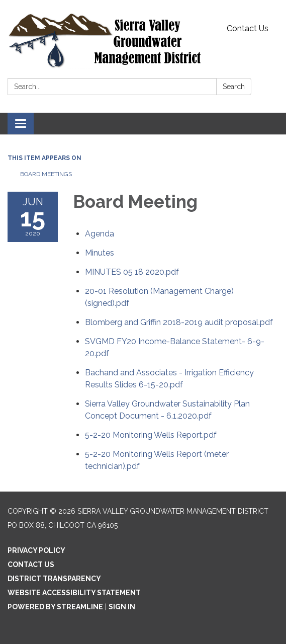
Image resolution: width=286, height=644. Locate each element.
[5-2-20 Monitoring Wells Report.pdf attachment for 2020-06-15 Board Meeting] (151, 435)
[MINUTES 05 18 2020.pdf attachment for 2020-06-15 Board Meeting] (132, 272)
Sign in (122, 607)
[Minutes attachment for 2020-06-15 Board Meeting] (100, 253)
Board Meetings (46, 174)
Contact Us (248, 28)
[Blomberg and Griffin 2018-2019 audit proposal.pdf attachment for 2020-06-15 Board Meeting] (179, 322)
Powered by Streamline (55, 607)
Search (234, 87)
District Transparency (54, 579)
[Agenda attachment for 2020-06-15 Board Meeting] (100, 234)
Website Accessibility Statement (74, 593)
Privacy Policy (36, 550)
